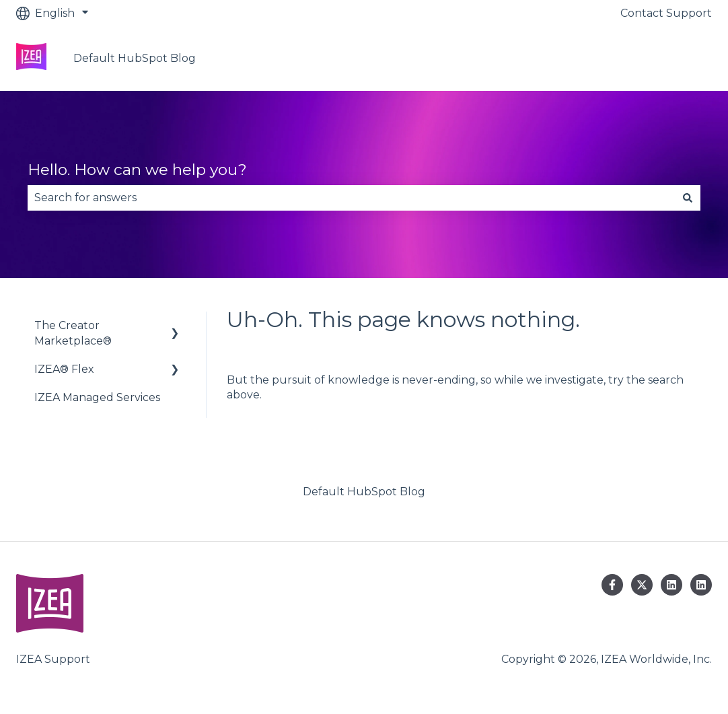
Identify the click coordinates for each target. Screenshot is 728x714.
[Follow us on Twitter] (642, 585)
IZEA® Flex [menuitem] (64, 369)
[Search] (688, 198)
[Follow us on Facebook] (612, 585)
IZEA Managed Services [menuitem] (97, 397)
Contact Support (666, 13)
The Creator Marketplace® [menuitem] (73, 333)
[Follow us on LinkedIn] (671, 585)
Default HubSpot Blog (135, 58)
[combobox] (351, 198)
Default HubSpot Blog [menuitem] (364, 492)
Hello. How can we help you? (137, 170)
